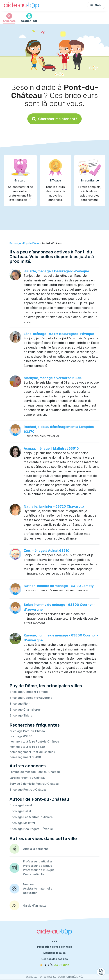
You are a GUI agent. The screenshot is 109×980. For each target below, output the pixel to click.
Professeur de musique (39, 870)
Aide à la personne (36, 849)
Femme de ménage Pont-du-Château (35, 772)
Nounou (28, 884)
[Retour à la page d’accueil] (22, 5)
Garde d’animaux (34, 906)
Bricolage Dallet (20, 811)
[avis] (54, 965)
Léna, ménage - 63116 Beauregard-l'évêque (59, 334)
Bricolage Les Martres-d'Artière (31, 817)
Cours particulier (34, 874)
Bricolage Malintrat (22, 823)
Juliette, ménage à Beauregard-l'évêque (56, 271)
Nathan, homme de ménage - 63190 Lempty (59, 586)
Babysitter (30, 893)
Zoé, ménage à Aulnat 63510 (47, 551)
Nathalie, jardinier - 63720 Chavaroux (54, 506)
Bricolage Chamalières (25, 710)
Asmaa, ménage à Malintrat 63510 (51, 448)
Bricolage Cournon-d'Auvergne (31, 698)
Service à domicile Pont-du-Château (34, 784)
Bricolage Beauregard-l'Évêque (31, 829)
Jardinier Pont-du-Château (28, 778)
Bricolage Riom (20, 704)
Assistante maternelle (38, 888)
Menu (96, 5)
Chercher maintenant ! (54, 119)
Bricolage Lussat (21, 805)
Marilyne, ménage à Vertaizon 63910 (53, 378)
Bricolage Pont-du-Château (28, 790)
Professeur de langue (38, 866)
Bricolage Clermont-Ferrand (29, 692)
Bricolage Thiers (21, 715)
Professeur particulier (38, 861)
